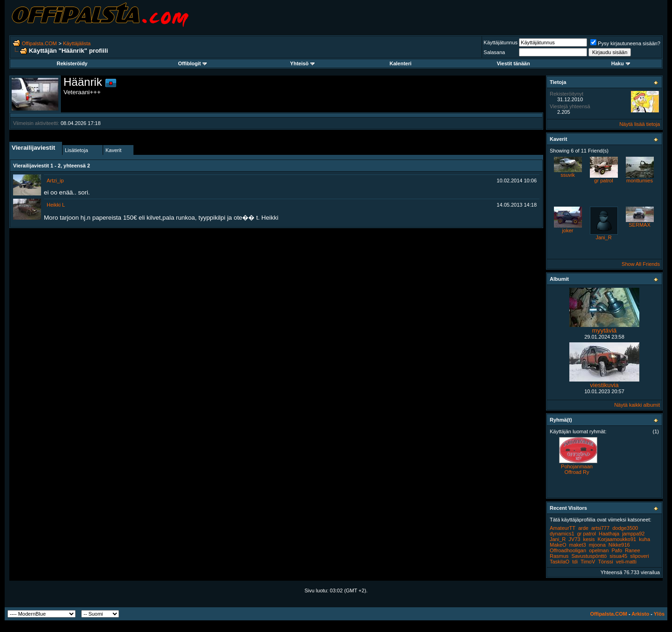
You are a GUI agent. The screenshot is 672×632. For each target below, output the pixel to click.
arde (583, 528)
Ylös (659, 614)
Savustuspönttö (589, 556)
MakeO (558, 545)
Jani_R (603, 237)
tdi (575, 562)
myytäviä (605, 330)
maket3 (578, 545)
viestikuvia (604, 385)
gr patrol (603, 181)
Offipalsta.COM (39, 43)
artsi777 (600, 528)
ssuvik (568, 175)
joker (568, 230)
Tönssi (605, 562)
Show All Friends (641, 264)
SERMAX (639, 225)
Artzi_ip (55, 181)
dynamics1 (562, 534)
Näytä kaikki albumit (637, 405)
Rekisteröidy (72, 63)
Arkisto (640, 614)
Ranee (632, 550)
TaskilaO (560, 562)
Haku (621, 63)
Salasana (494, 52)
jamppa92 (633, 534)
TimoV (588, 562)
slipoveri (639, 556)
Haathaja (609, 534)
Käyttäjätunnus (500, 42)
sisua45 (618, 556)
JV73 (574, 539)
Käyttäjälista (77, 43)
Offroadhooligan (568, 550)
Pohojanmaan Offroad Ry (577, 469)
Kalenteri (401, 63)
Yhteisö (303, 63)
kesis (589, 539)
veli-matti (626, 562)
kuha (644, 539)
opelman (599, 550)
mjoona (597, 545)
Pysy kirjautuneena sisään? (625, 43)
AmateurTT (563, 528)
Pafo (617, 550)
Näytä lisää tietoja (640, 124)
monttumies (640, 181)
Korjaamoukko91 (617, 539)
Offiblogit (192, 63)
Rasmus (559, 556)
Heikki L (56, 205)
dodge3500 (625, 528)
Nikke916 (619, 545)
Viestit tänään (513, 63)
